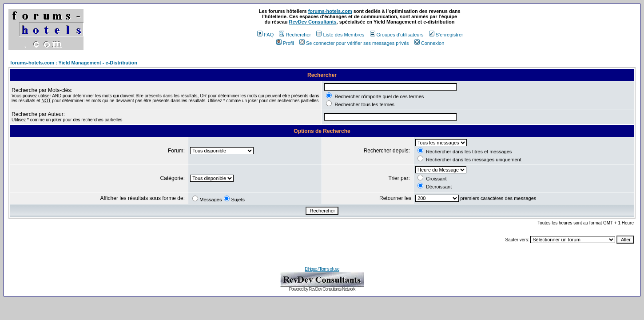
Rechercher (295, 35)
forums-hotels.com (330, 11)
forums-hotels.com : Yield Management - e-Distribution (74, 63)
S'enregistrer (446, 35)
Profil (285, 43)
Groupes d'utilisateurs (397, 35)
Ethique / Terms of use (322, 269)
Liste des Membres (340, 35)
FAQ (265, 35)
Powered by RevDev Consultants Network (322, 289)
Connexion (429, 43)
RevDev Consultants (313, 22)
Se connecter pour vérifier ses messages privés (354, 43)
